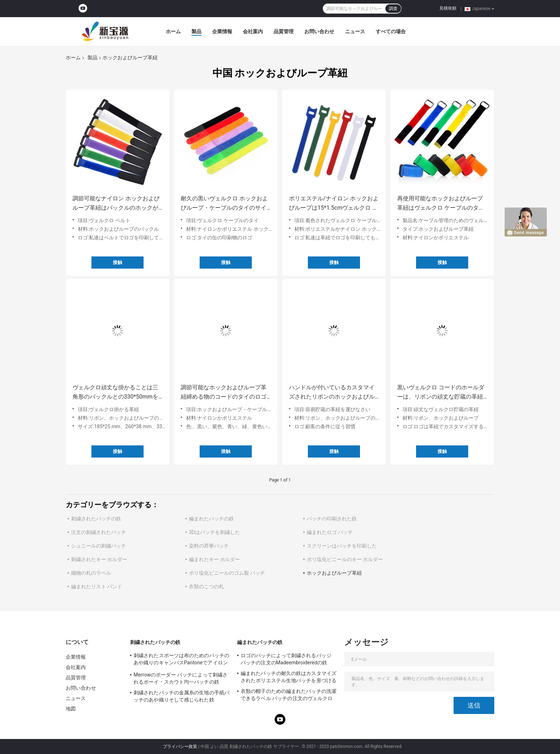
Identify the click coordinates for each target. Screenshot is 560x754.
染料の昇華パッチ (209, 546)
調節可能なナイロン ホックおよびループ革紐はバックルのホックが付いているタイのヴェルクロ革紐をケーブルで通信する (116, 204)
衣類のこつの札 (206, 586)
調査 (393, 9)
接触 (117, 262)
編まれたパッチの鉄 (211, 519)
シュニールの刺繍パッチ (99, 546)
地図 (71, 709)
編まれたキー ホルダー (214, 559)
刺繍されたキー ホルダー (99, 559)
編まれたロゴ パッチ (330, 532)
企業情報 (222, 31)
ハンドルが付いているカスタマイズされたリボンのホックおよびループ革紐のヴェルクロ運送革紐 (332, 393)
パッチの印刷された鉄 (332, 519)
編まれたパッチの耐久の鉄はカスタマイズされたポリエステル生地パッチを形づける (289, 677)
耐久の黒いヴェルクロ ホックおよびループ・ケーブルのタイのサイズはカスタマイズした (224, 204)
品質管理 (284, 31)
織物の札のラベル (91, 573)
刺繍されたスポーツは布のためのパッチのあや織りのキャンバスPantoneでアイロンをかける (181, 660)
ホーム (173, 31)
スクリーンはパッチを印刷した (342, 546)
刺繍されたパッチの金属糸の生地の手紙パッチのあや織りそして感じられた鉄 (181, 696)
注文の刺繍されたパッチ (99, 532)
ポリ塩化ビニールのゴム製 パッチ (227, 573)
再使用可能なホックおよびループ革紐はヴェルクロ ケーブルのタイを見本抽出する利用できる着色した (441, 204)
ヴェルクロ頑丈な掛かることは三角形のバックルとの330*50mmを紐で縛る (115, 393)
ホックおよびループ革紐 (334, 573)
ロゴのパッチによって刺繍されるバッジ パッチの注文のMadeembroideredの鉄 (286, 659)
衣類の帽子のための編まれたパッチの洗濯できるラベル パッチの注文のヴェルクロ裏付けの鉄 (289, 696)
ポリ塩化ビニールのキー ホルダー (345, 559)
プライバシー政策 (180, 746)
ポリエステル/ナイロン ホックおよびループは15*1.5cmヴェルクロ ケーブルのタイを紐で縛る (334, 204)
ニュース (355, 31)
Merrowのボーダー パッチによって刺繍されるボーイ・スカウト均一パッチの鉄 (181, 678)
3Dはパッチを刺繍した (214, 532)
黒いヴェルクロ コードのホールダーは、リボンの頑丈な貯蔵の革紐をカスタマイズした (441, 393)
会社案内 (253, 31)
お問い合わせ (319, 31)
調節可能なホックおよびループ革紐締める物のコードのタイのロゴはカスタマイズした (224, 393)
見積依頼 (448, 8)
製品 (196, 31)
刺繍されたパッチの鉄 (96, 519)
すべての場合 (391, 31)
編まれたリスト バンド (97, 586)
